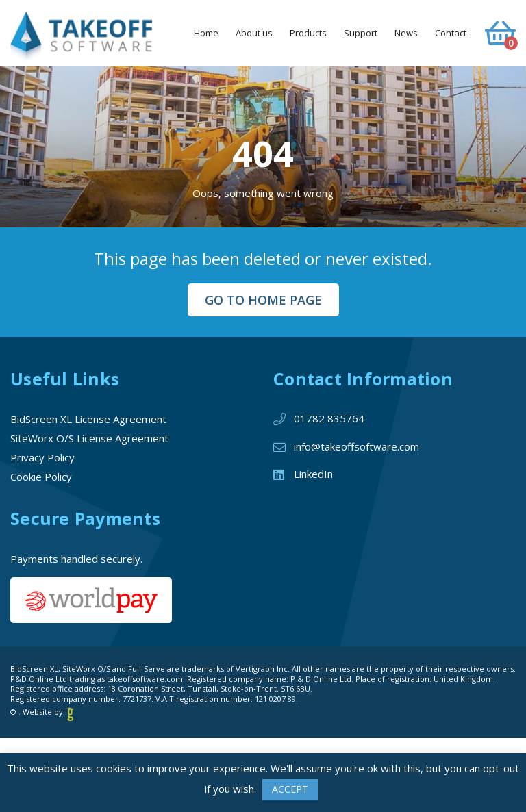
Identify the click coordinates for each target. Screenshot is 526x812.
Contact (451, 33)
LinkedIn (313, 474)
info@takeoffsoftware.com (356, 446)
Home (206, 33)
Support (361, 33)
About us (254, 33)
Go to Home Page (263, 300)
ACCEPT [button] (290, 789)
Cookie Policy (41, 477)
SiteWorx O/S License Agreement (89, 438)
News (406, 33)
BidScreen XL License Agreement (88, 419)
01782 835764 (329, 418)
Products (308, 33)
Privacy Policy (42, 457)
